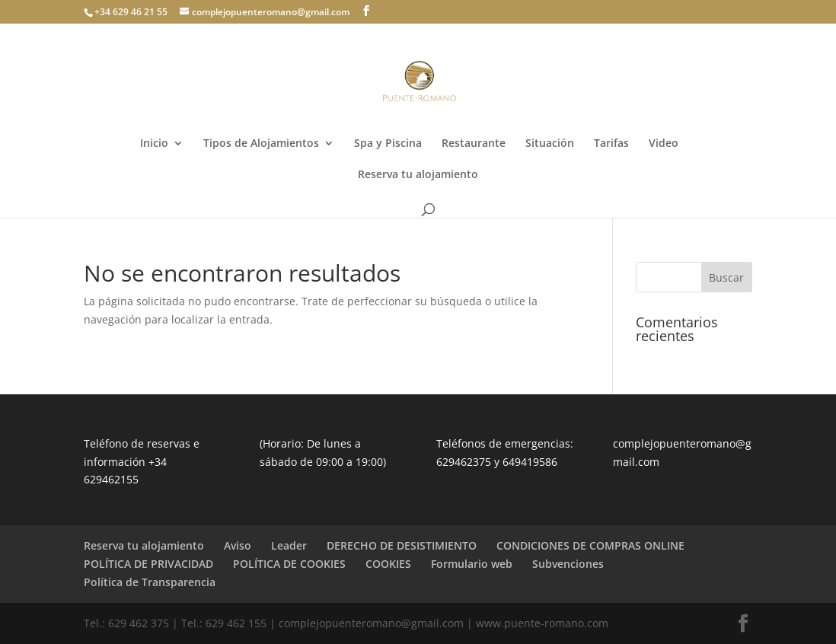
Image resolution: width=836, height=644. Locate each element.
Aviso (238, 545)
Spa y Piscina (388, 144)
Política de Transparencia (150, 582)
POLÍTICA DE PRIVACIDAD (148, 564)
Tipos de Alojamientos (261, 144)
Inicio (154, 144)
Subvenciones (568, 564)
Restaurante (474, 144)
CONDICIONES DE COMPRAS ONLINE (590, 545)
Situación (550, 144)
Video (664, 144)
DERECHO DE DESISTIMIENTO (402, 545)
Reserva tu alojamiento (418, 175)
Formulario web (472, 564)
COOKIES (388, 564)
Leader (289, 545)
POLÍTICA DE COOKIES (289, 564)
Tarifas (611, 144)
